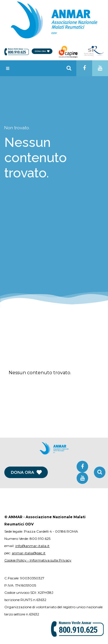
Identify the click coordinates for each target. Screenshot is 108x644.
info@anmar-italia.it (32, 546)
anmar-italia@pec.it (29, 553)
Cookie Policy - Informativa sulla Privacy (38, 560)
